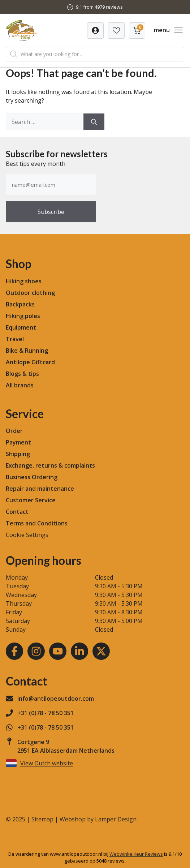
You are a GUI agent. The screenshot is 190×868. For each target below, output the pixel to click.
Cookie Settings (27, 535)
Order (14, 431)
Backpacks (20, 304)
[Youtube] (58, 651)
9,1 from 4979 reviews (99, 7)
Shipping (18, 454)
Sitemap (42, 819)
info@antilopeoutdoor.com (56, 699)
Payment (18, 442)
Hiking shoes (24, 281)
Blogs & (16, 374)
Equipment (21, 327)
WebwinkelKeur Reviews (136, 854)
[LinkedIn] (79, 651)
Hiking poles (23, 316)
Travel (15, 339)
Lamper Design (116, 819)
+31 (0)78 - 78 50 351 (46, 713)
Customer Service (31, 500)
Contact (17, 512)
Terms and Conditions (37, 523)
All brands (20, 385)
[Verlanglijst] (95, 31)
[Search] (94, 122)
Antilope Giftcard (30, 362)
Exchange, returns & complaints (50, 465)
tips (34, 374)
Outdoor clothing (30, 293)
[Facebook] (14, 651)
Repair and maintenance (40, 489)
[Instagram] (36, 651)
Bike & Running (27, 351)
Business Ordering (32, 477)
